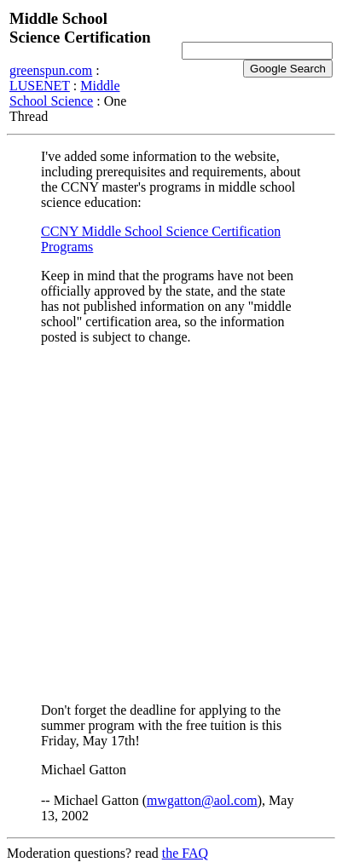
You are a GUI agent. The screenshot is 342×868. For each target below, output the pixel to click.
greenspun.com (51, 70)
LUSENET (40, 86)
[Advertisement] (171, 524)
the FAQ (185, 853)
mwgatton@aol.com (202, 800)
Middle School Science (64, 93)
